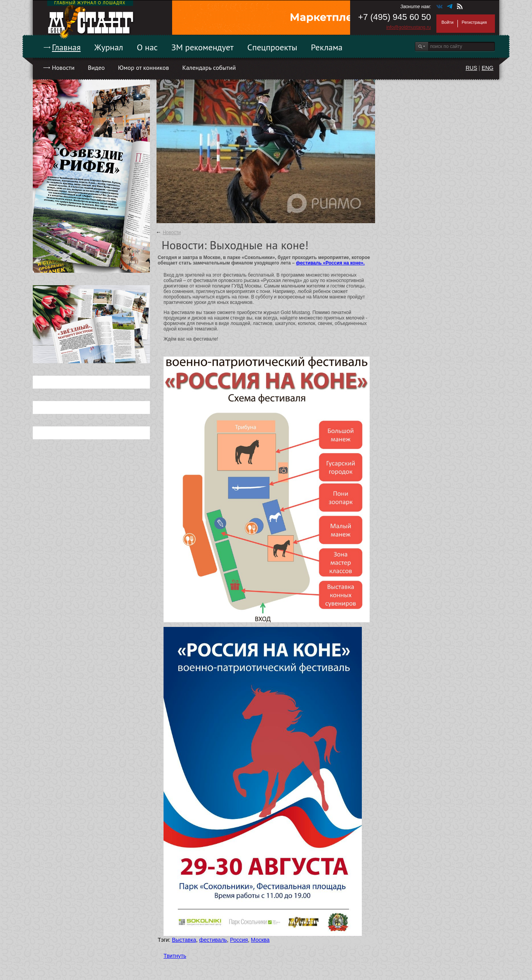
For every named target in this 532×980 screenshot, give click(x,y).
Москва (260, 940)
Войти (447, 22)
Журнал (109, 47)
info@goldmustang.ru (409, 27)
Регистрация (474, 22)
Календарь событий (209, 67)
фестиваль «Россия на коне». (330, 263)
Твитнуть (175, 956)
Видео (96, 67)
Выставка (184, 940)
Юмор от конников (143, 67)
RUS (472, 68)
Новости (63, 67)
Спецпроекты (272, 47)
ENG (488, 68)
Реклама (327, 47)
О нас (147, 47)
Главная (66, 47)
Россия (239, 940)
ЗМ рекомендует (203, 47)
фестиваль (213, 940)
